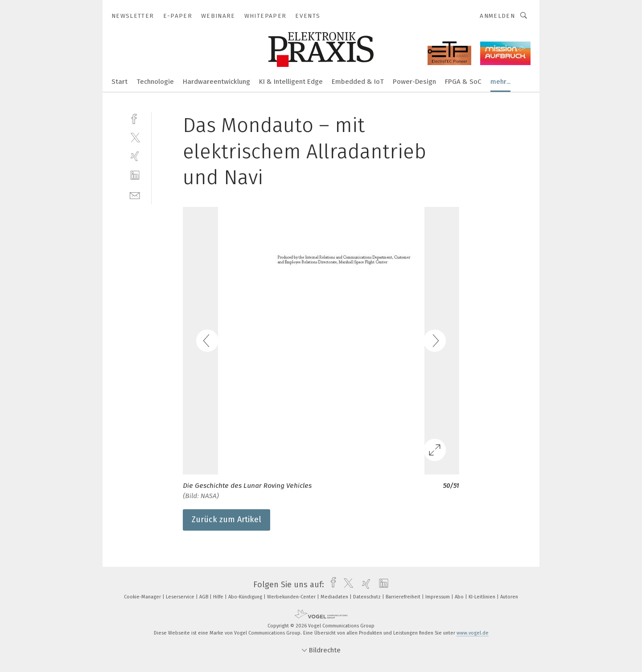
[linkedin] (135, 175)
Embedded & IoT (358, 82)
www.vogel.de (473, 633)
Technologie (155, 82)
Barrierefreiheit (404, 597)
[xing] (135, 156)
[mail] (135, 195)
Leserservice (181, 597)
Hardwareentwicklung (216, 82)
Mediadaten (335, 597)
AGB (204, 597)
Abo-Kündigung (246, 597)
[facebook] (135, 118)
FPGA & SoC (463, 82)
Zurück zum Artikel (226, 519)
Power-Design (414, 82)
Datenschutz (368, 597)
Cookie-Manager (143, 597)
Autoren (509, 597)
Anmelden (497, 16)
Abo (460, 597)
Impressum (438, 597)
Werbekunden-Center (292, 597)
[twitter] (135, 137)
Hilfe (219, 597)
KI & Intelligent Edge (291, 82)
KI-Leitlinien (483, 597)
